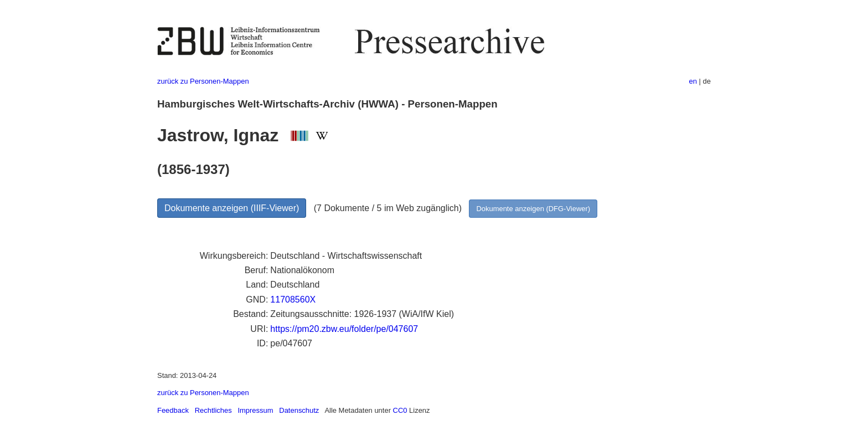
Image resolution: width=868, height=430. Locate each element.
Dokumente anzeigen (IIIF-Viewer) (232, 208)
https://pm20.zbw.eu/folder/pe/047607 (344, 329)
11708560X (293, 300)
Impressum (255, 410)
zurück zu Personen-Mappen (203, 81)
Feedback (173, 410)
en (693, 81)
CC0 (400, 410)
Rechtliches (213, 410)
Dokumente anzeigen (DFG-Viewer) (533, 209)
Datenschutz (299, 410)
